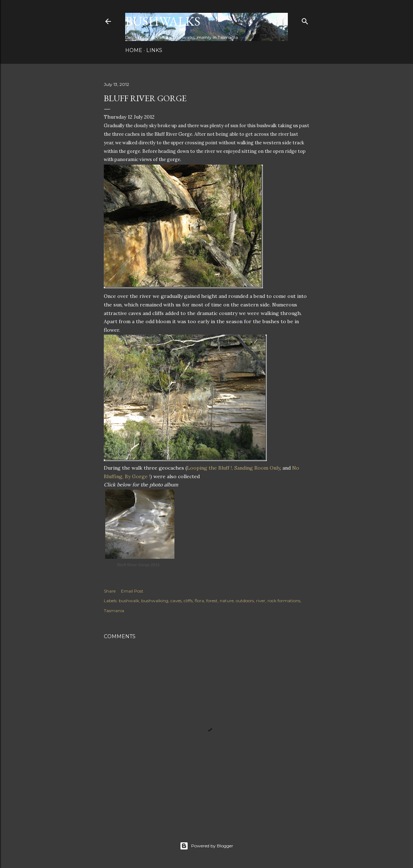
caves (176, 601)
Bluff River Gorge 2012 (139, 565)
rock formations (284, 601)
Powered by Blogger (206, 846)
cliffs (188, 601)
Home (134, 50)
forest (212, 601)
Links (154, 50)
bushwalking (155, 601)
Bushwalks (163, 21)
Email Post (132, 591)
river (261, 601)
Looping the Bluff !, (211, 468)
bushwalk (129, 601)
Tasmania (114, 611)
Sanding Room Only (257, 468)
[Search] (305, 20)
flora (199, 601)
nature (227, 601)
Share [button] (110, 591)
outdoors (245, 601)
